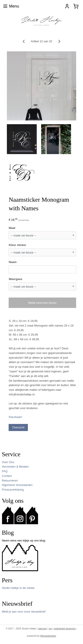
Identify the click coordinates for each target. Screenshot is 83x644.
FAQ (5, 471)
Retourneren (10, 481)
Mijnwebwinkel (48, 636)
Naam (13, 262)
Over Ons (8, 462)
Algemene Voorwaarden (17, 485)
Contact (7, 476)
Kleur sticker (17, 245)
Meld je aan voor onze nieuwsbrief (24, 612)
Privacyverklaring (13, 490)
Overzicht (18, 427)
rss (50, 629)
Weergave (15, 279)
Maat (12, 228)
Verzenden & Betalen (15, 467)
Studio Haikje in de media (18, 588)
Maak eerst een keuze (42, 303)
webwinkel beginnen (65, 629)
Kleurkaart (15, 417)
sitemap (42, 629)
